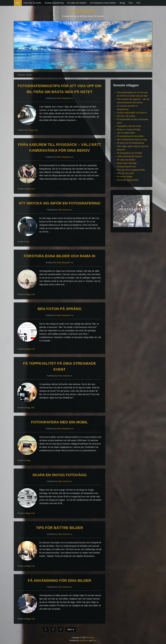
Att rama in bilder (125, 177)
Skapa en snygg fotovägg (60, 475)
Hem (18, 3)
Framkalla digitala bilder (128, 180)
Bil (27, 130)
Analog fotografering (54, 3)
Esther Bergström (64, 98)
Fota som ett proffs (32, 3)
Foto (131, 3)
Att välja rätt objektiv (77, 3)
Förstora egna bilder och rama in (60, 256)
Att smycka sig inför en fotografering (59, 203)
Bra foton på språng (59, 309)
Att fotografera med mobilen (103, 3)
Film (138, 3)
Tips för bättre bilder (60, 528)
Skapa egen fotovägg (127, 163)
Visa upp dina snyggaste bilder (131, 170)
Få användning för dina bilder (60, 581)
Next (70, 629)
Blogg (122, 3)
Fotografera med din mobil (59, 422)
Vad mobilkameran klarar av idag (132, 140)
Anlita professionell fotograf (129, 156)
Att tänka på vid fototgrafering (130, 143)
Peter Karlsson (64, 210)
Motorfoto (83, 11)
